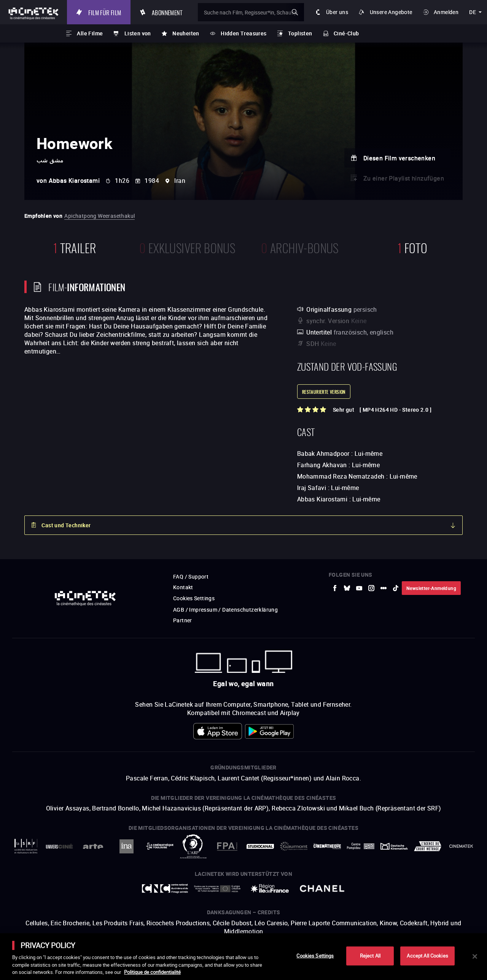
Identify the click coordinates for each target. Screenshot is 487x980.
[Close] (475, 956)
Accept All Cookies (427, 956)
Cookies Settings (315, 956)
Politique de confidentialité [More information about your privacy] (152, 972)
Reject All (370, 956)
